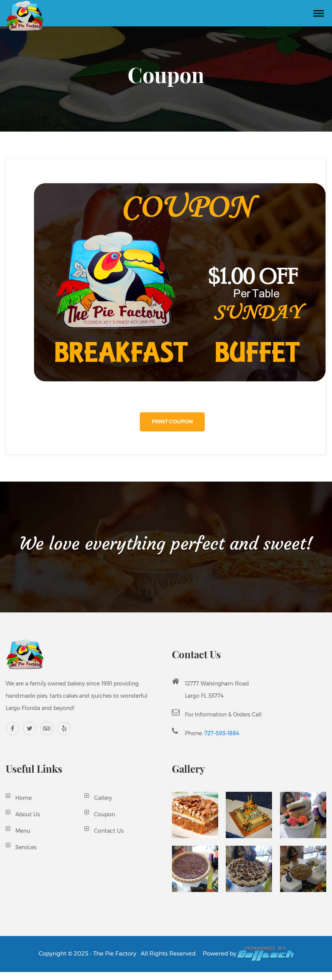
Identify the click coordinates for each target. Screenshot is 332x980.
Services (26, 847)
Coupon (104, 814)
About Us (28, 814)
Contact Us (109, 831)
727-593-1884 (222, 733)
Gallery (103, 798)
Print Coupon (172, 422)
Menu (23, 831)
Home (23, 798)
